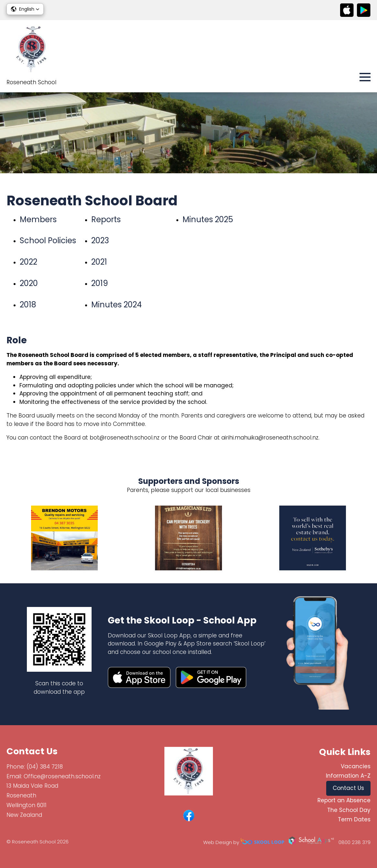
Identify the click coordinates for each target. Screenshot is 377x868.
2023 (100, 240)
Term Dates (354, 819)
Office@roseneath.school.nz (62, 776)
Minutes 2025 (208, 219)
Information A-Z (348, 776)
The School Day (349, 810)
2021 (99, 262)
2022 (28, 262)
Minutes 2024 (116, 305)
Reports (106, 219)
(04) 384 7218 (45, 767)
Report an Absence (344, 800)
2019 (100, 283)
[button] (25, 9)
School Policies (48, 240)
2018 (28, 305)
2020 (29, 283)
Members (38, 219)
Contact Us (348, 788)
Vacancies (356, 766)
